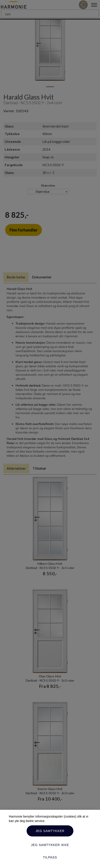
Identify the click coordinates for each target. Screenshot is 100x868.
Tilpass (50, 857)
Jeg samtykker (50, 831)
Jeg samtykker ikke (50, 845)
